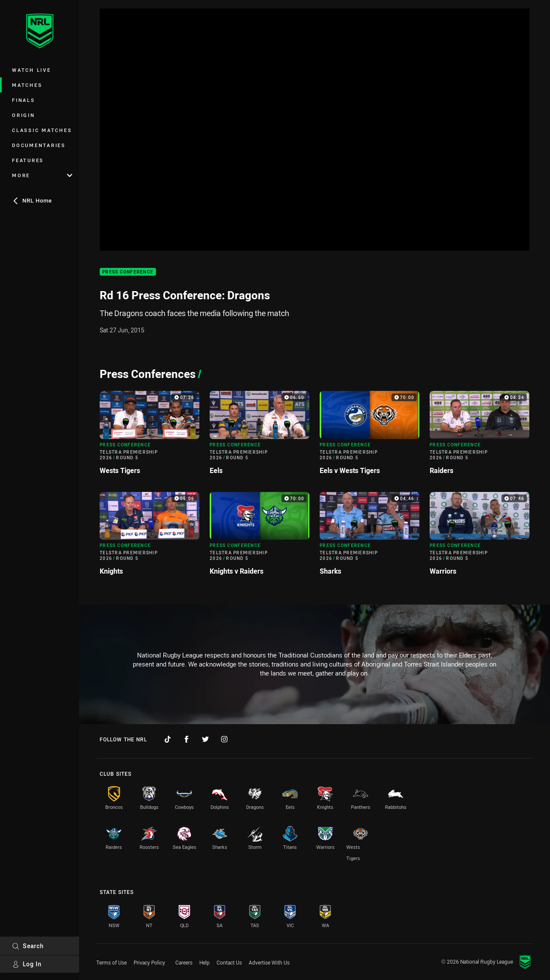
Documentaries (39, 145)
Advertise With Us (269, 962)
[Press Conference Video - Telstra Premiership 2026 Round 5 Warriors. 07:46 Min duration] (480, 537)
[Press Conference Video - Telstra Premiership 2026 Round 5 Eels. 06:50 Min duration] (260, 436)
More (42, 175)
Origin (24, 115)
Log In (27, 964)
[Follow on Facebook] (186, 739)
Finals (24, 100)
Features (28, 160)
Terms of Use (112, 962)
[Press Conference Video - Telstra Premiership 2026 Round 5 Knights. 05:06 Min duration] (150, 537)
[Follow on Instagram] (224, 739)
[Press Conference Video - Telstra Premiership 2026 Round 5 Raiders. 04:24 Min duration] (480, 436)
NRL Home (32, 200)
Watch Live (32, 70)
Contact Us (229, 962)
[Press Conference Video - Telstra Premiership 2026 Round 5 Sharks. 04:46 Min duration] (370, 537)
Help (205, 962)
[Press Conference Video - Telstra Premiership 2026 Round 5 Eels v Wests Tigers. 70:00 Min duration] (370, 436)
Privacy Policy (149, 962)
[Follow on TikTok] (168, 739)
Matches (27, 85)
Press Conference (128, 272)
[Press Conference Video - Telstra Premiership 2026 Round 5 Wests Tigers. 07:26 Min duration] (150, 436)
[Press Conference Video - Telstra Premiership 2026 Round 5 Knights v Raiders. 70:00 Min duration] (260, 537)
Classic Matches (42, 130)
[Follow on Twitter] (205, 739)
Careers (184, 962)
